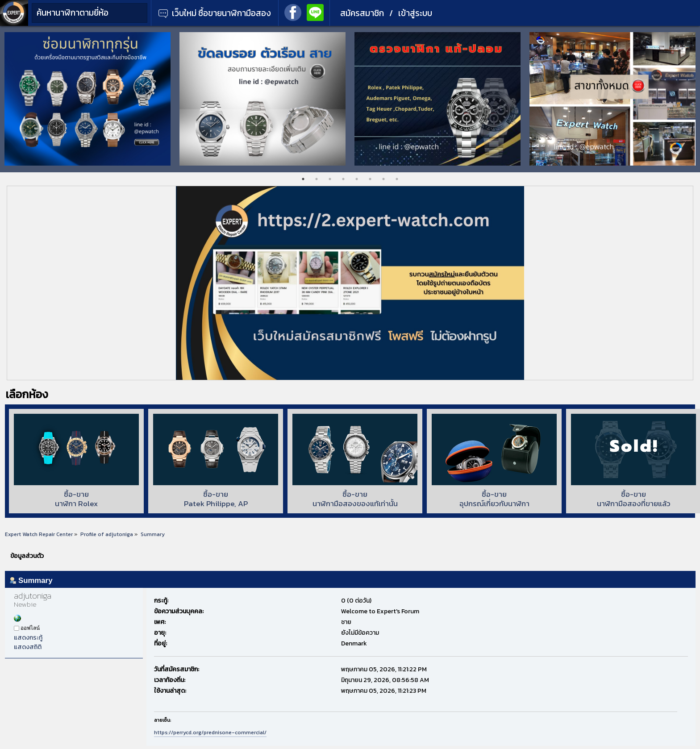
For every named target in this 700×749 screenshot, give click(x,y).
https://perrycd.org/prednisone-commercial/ (210, 732)
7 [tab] (383, 179)
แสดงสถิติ (28, 647)
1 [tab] (303, 179)
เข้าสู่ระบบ (415, 13)
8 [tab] (397, 179)
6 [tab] (370, 179)
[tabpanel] (87, 99)
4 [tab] (343, 179)
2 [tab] (317, 179)
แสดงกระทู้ (28, 638)
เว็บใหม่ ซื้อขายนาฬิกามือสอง (215, 13)
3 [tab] (330, 179)
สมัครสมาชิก (362, 13)
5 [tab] (357, 179)
